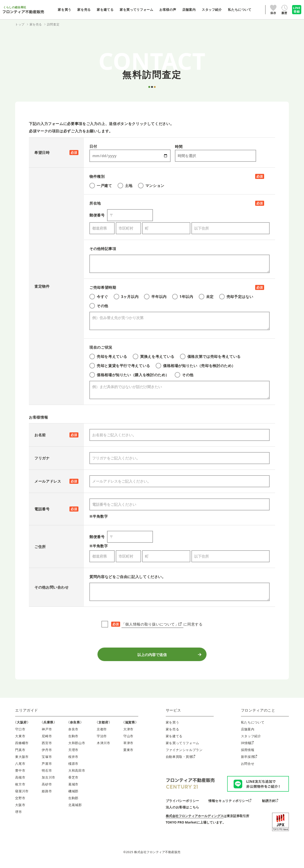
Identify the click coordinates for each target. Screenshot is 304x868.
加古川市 (48, 782)
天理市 (73, 754)
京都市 (102, 733)
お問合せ (248, 768)
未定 (206, 297)
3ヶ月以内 (126, 297)
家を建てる (174, 740)
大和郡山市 (77, 747)
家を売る (173, 733)
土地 (125, 186)
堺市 (18, 816)
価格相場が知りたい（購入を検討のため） (129, 375)
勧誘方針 (270, 805)
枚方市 (20, 789)
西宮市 (47, 747)
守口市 (20, 733)
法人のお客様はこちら (182, 811)
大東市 (20, 740)
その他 (99, 306)
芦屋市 (47, 768)
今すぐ (99, 297)
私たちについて (253, 727)
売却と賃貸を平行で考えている (120, 366)
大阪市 (20, 809)
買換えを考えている (154, 356)
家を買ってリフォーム (182, 747)
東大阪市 (22, 761)
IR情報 (247, 747)
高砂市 (47, 789)
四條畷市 (22, 747)
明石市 (47, 775)
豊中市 (20, 775)
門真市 (20, 754)
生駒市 (73, 740)
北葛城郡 (75, 809)
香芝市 (73, 782)
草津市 (128, 747)
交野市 (20, 802)
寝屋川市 (22, 795)
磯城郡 (73, 795)
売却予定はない (236, 297)
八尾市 (20, 768)
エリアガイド (27, 715)
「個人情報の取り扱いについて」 (152, 624)
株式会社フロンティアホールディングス (195, 820)
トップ (20, 24)
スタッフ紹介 (251, 740)
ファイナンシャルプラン (184, 754)
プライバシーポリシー (182, 805)
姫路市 (47, 795)
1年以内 (183, 297)
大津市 (128, 733)
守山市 (128, 740)
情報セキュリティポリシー (230, 805)
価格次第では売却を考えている (210, 356)
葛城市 (73, 789)
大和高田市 (77, 775)
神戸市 (47, 733)
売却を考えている (108, 356)
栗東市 (128, 754)
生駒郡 (73, 802)
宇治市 (102, 740)
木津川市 (104, 747)
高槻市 (20, 782)
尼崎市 (47, 740)
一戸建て (101, 186)
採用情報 (248, 754)
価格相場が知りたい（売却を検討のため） (196, 366)
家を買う (173, 727)
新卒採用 (249, 761)
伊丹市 (47, 754)
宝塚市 (47, 761)
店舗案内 (248, 733)
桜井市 (73, 761)
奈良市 (73, 733)
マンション (151, 186)
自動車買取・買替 (180, 761)
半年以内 (155, 297)
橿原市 (73, 768)
